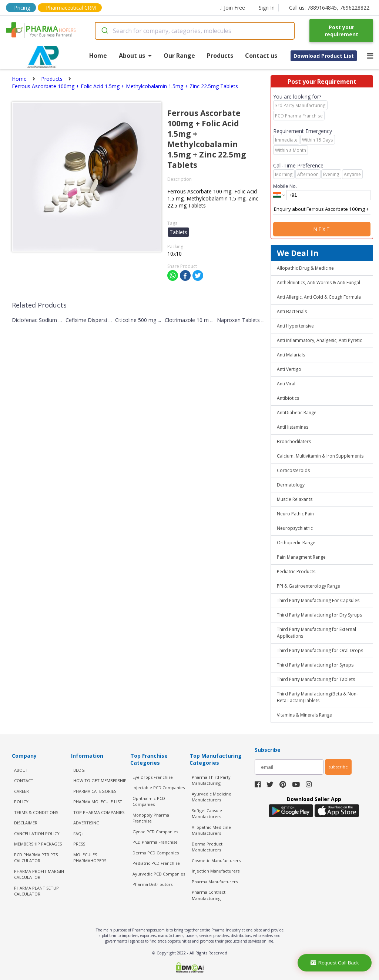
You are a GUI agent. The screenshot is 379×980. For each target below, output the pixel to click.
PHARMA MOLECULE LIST (98, 802)
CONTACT (24, 780)
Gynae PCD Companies (155, 832)
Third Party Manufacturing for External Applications (316, 633)
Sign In (267, 8)
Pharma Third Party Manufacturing (211, 780)
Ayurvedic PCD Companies (159, 874)
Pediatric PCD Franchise (156, 863)
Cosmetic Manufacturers (216, 861)
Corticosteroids (293, 470)
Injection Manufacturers (216, 871)
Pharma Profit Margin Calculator (39, 874)
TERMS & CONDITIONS (36, 812)
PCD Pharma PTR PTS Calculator (36, 858)
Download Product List (324, 56)
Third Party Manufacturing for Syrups (315, 665)
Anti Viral (286, 384)
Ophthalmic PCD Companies (149, 801)
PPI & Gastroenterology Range (308, 586)
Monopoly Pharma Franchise (151, 818)
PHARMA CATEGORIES (95, 791)
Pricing (22, 8)
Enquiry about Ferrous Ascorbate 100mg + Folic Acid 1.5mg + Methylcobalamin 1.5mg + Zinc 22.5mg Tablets (322, 209)
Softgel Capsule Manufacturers (207, 814)
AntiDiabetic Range (297, 413)
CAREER (21, 791)
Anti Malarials (291, 355)
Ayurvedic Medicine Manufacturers (212, 797)
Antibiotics (288, 398)
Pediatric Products (296, 572)
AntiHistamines (293, 427)
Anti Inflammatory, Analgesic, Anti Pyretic (319, 340)
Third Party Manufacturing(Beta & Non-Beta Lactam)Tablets (317, 697)
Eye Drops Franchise (153, 777)
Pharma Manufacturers (215, 882)
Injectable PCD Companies (159, 788)
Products (220, 56)
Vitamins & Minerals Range (304, 715)
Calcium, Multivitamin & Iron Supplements (320, 456)
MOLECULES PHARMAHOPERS (90, 858)
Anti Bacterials (292, 311)
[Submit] (104, 31)
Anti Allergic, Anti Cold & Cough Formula (319, 297)
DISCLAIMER (26, 823)
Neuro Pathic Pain (295, 514)
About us (135, 56)
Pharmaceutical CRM (71, 8)
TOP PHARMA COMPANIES (99, 812)
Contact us (261, 56)
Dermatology (291, 485)
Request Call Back (335, 963)
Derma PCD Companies (156, 853)
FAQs (78, 833)
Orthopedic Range (296, 543)
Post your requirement (341, 31)
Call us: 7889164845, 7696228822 (329, 8)
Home (98, 56)
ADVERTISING (86, 823)
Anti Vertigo (289, 369)
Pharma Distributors (152, 884)
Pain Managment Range (301, 557)
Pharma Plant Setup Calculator (36, 891)
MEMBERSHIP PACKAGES (38, 844)
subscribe (338, 767)
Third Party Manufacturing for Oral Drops (320, 650)
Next (322, 229)
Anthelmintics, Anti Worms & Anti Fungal (318, 283)
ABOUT (21, 770)
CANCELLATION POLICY (37, 833)
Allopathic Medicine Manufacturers (211, 830)
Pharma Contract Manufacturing (209, 895)
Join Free (232, 8)
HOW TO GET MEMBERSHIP (100, 780)
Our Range (179, 56)
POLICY (21, 802)
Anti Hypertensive (295, 326)
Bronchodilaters (294, 441)
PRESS (79, 844)
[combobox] (195, 31)
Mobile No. (285, 186)
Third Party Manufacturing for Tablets (316, 679)
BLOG (79, 770)
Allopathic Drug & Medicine (305, 268)
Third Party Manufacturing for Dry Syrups (319, 615)
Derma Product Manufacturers (207, 847)
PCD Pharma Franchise (155, 842)
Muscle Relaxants (295, 499)
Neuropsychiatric (295, 528)
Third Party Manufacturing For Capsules (318, 600)
